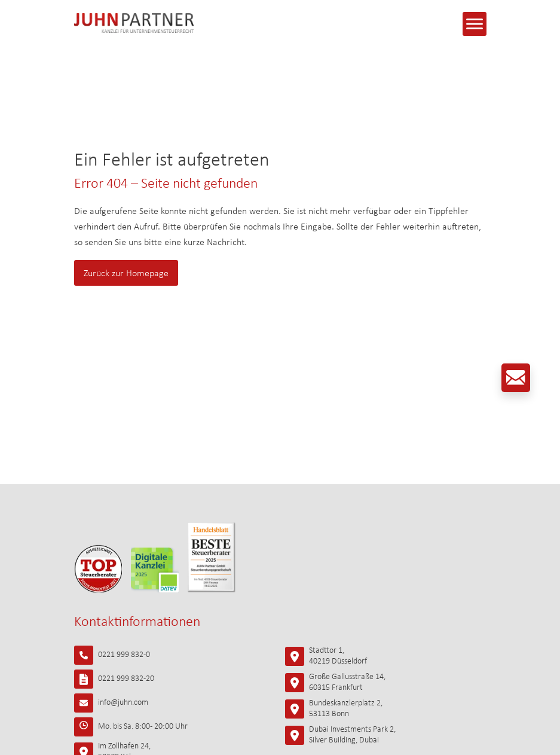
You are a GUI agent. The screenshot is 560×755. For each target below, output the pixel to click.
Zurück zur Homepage (126, 274)
